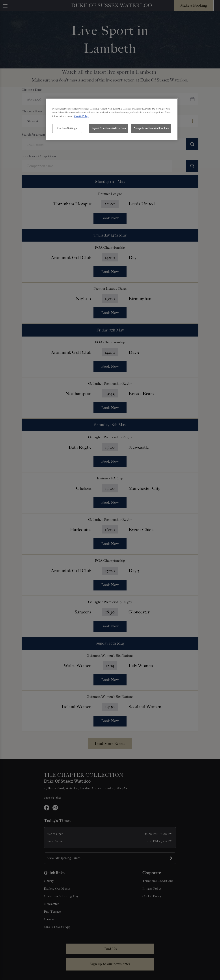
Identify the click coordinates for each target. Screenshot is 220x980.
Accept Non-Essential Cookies (151, 128)
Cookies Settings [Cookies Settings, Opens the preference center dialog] (67, 128)
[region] (112, 119)
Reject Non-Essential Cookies (109, 128)
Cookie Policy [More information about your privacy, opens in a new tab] (81, 116)
